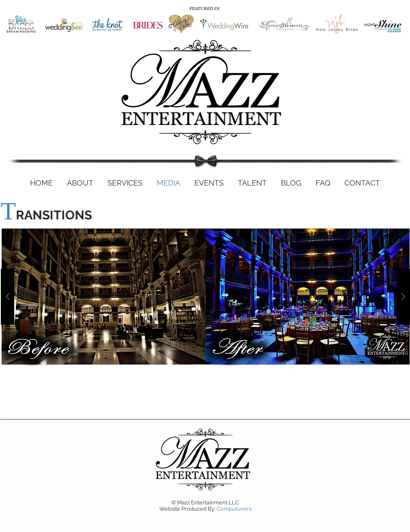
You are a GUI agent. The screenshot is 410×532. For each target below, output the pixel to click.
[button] (205, 297)
